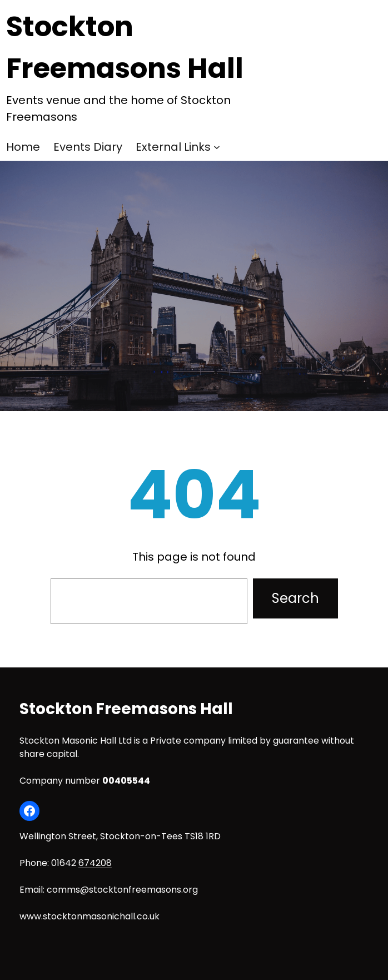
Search (295, 598)
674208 (95, 863)
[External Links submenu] (217, 147)
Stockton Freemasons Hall (126, 709)
